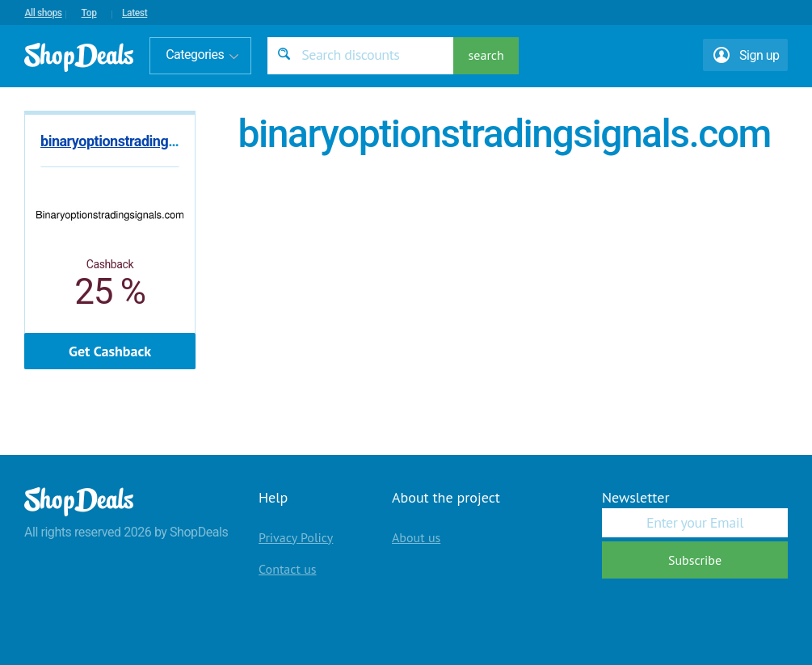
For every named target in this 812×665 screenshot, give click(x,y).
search (486, 55)
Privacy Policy (296, 537)
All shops (43, 13)
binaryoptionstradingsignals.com (142, 141)
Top (89, 13)
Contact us (288, 569)
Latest (135, 13)
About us (416, 537)
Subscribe (695, 560)
